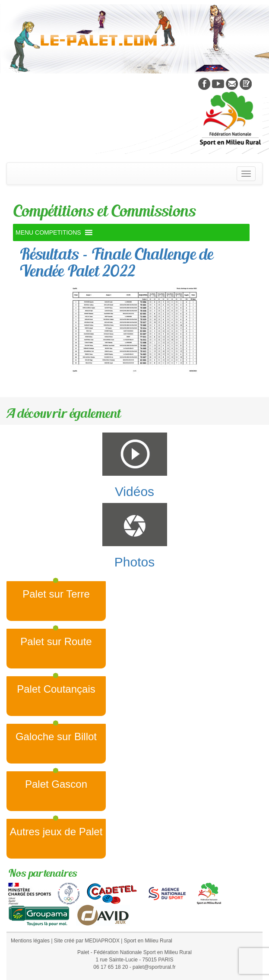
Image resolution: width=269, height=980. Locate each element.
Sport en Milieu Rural (148, 941)
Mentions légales (30, 941)
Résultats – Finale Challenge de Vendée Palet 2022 (116, 262)
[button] (48, 232)
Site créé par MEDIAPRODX (87, 941)
